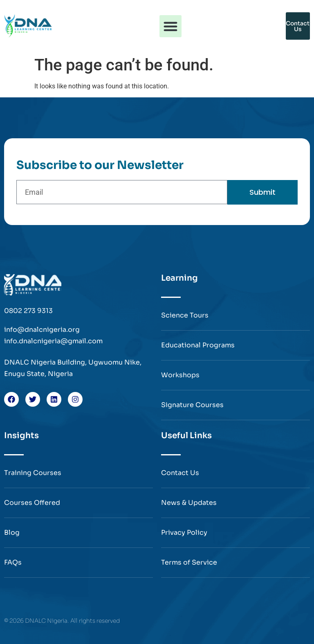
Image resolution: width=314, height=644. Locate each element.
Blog (12, 533)
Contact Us (180, 473)
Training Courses (33, 473)
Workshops (180, 375)
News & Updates (189, 503)
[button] (170, 26)
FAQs (13, 562)
